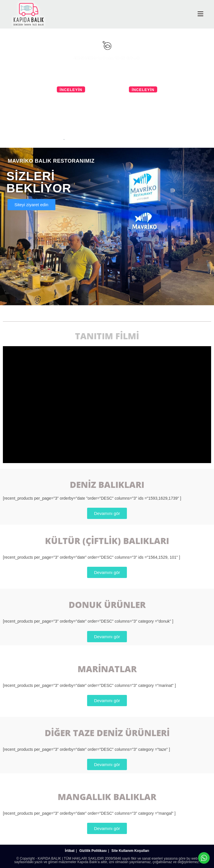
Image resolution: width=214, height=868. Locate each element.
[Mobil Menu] (200, 14)
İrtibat (70, 851)
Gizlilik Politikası (93, 851)
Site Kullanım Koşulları (130, 851)
